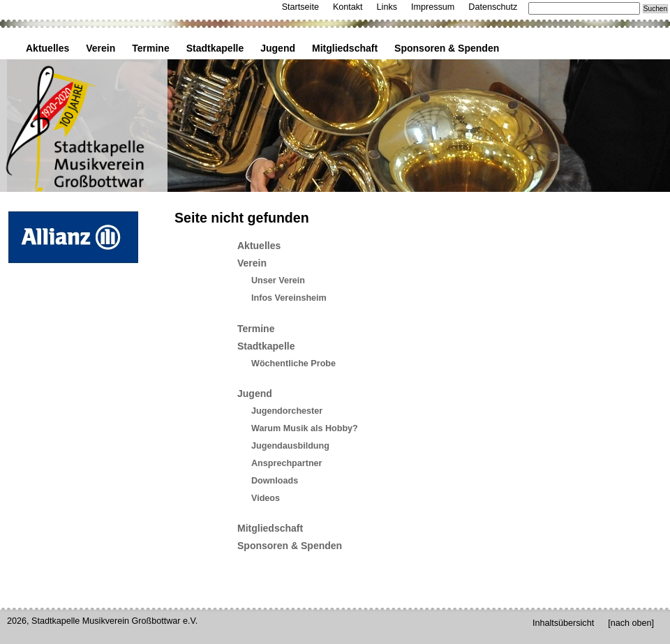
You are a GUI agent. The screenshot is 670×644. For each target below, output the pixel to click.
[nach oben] (631, 623)
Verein (100, 48)
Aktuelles (47, 48)
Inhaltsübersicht (563, 623)
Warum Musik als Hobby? (305, 428)
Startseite (300, 7)
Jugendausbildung (290, 446)
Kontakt (348, 7)
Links (387, 7)
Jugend (278, 48)
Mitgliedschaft (345, 48)
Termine (150, 48)
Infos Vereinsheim (289, 298)
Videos (266, 498)
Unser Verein (278, 280)
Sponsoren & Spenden (447, 48)
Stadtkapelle (215, 48)
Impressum (433, 7)
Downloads (275, 481)
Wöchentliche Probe (293, 364)
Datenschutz (493, 7)
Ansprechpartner (286, 463)
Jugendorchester (287, 411)
